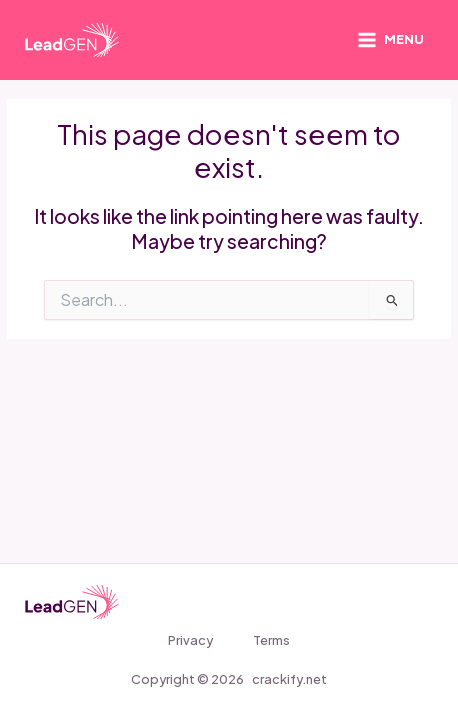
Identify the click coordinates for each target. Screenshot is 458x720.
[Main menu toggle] (390, 40)
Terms (271, 640)
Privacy (190, 640)
